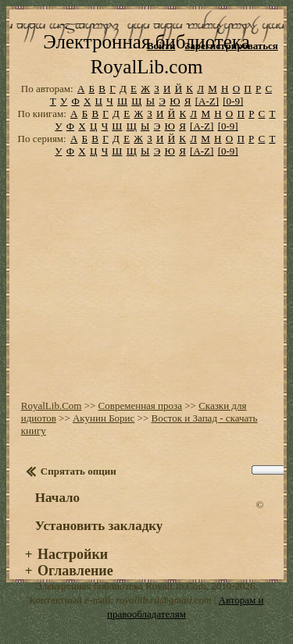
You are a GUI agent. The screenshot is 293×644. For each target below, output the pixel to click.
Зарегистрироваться (231, 46)
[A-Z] (207, 101)
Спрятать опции (79, 471)
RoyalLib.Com (52, 406)
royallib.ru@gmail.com (163, 600)
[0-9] (233, 101)
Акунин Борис (104, 418)
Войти (161, 46)
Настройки (73, 554)
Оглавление (75, 571)
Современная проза (140, 406)
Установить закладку (99, 526)
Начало (57, 498)
